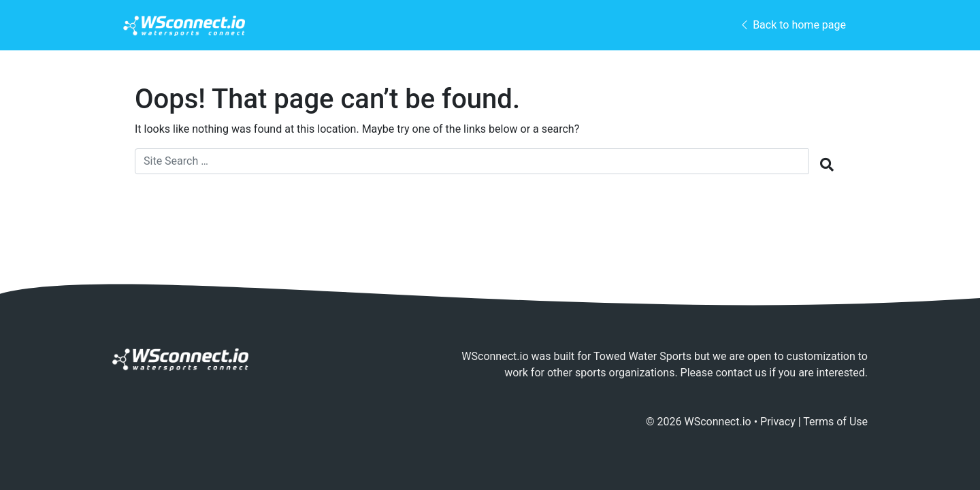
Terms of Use (835, 422)
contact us (741, 373)
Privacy (778, 422)
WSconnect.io (718, 422)
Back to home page (793, 25)
